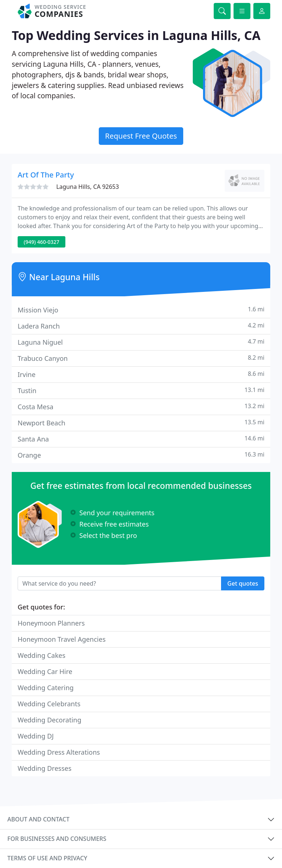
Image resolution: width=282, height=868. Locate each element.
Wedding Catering (46, 688)
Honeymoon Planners (51, 623)
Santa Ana (141, 439)
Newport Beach (141, 423)
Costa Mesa (141, 406)
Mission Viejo (141, 310)
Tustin (141, 390)
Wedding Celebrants (49, 704)
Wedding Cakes (41, 655)
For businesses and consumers (57, 839)
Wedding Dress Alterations (59, 752)
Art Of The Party (46, 175)
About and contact (38, 819)
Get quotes (243, 583)
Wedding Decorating (50, 720)
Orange (141, 455)
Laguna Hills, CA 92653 (88, 187)
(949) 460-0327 (42, 242)
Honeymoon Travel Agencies (62, 639)
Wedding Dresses (45, 768)
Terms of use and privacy (47, 858)
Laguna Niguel (141, 342)
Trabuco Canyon (141, 358)
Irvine (141, 374)
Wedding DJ (36, 736)
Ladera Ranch (141, 326)
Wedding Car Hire (45, 671)
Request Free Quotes (141, 136)
